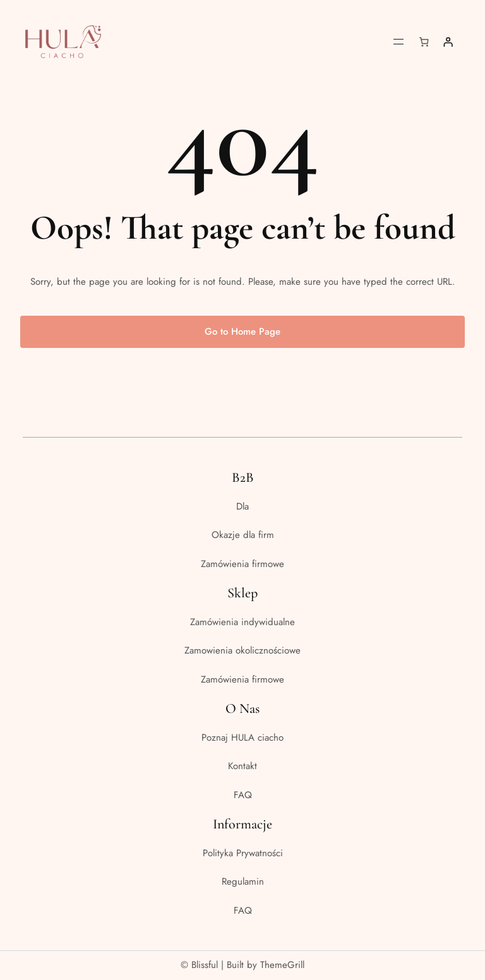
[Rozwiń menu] (398, 42)
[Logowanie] (448, 42)
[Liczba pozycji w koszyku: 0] (424, 42)
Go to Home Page (242, 332)
